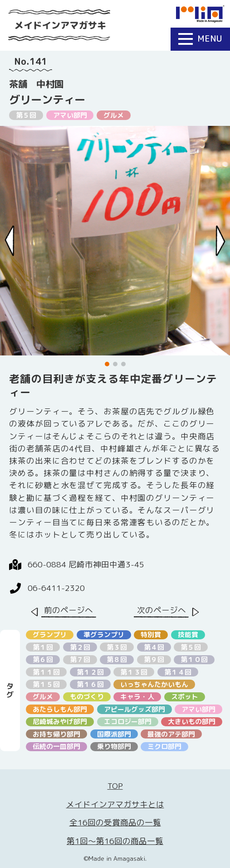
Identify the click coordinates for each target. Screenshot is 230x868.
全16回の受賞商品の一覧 (115, 822)
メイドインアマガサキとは (115, 804)
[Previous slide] (10, 241)
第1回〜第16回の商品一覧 (115, 841)
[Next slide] (220, 241)
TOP (115, 786)
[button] (107, 364)
